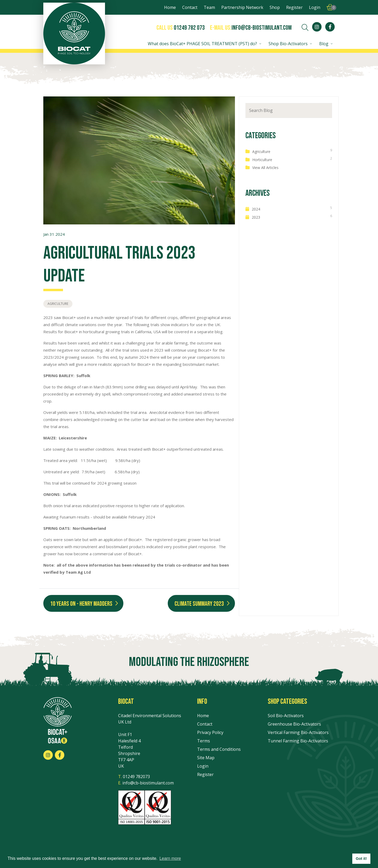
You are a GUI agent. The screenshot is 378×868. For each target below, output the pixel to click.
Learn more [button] (170, 858)
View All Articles (265, 168)
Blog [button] (324, 44)
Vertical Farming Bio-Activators (298, 732)
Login (315, 7)
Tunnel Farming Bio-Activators (298, 741)
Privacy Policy (210, 732)
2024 (256, 209)
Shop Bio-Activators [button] (288, 44)
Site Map (206, 758)
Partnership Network (242, 7)
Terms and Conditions (219, 749)
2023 (256, 217)
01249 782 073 (189, 28)
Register (294, 7)
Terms (204, 741)
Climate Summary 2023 (199, 604)
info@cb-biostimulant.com (262, 28)
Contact (190, 7)
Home (170, 7)
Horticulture (262, 160)
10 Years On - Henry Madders (81, 604)
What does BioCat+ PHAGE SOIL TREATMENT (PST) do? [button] (202, 44)
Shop (275, 7)
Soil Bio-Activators (286, 716)
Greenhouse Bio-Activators (294, 724)
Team (209, 7)
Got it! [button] (361, 859)
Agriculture (58, 304)
